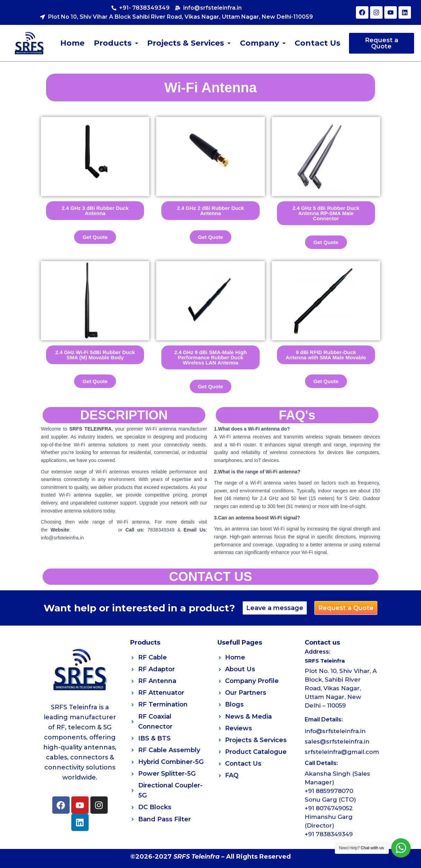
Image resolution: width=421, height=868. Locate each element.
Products (116, 43)
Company (262, 43)
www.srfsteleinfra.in (96, 530)
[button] (116, 43)
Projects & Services (189, 43)
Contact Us (317, 43)
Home (73, 43)
